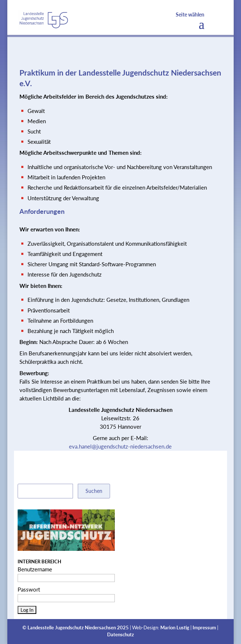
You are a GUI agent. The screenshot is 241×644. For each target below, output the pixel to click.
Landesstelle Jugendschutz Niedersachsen (72, 628)
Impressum (204, 628)
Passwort (29, 589)
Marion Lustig (175, 628)
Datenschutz (120, 635)
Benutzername (35, 569)
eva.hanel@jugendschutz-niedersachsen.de (120, 446)
